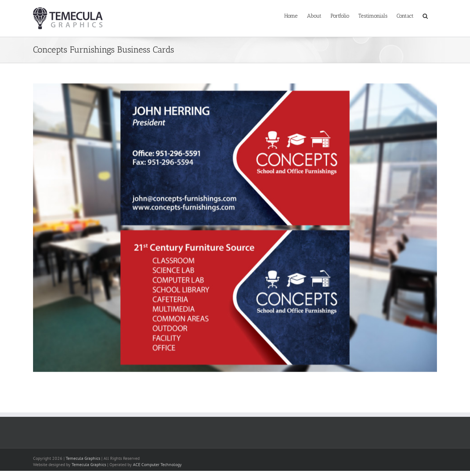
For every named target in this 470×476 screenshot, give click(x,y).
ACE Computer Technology (157, 464)
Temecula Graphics (83, 458)
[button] (425, 15)
